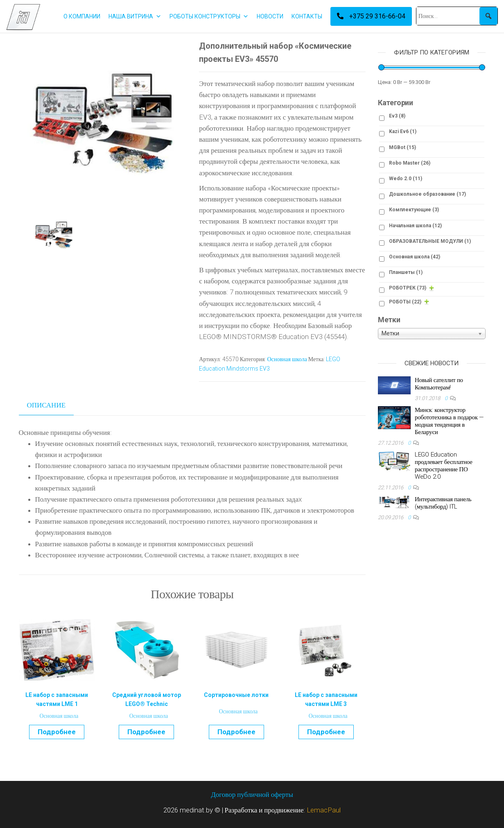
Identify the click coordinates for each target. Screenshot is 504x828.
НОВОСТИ (270, 16)
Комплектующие (414, 210)
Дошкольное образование (427, 194)
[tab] (53, 405)
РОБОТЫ (405, 302)
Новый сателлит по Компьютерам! (439, 384)
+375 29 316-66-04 (371, 16)
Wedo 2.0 (406, 179)
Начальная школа (415, 226)
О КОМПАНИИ (82, 16)
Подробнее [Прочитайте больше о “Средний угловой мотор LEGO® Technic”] (146, 732)
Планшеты (406, 272)
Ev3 (397, 116)
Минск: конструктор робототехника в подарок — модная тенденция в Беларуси (449, 421)
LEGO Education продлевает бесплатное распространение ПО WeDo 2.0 (444, 466)
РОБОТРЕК (408, 288)
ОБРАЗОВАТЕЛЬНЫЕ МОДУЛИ (430, 241)
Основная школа (287, 359)
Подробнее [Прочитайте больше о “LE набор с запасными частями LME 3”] (326, 732)
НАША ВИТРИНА (135, 16)
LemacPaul (324, 810)
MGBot (402, 147)
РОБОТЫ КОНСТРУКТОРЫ (209, 16)
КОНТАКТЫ (307, 16)
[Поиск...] (457, 16)
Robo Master (410, 163)
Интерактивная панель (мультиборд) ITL (443, 503)
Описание (46, 405)
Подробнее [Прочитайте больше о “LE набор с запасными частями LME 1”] (57, 732)
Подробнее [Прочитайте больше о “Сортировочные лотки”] (236, 732)
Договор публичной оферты (252, 794)
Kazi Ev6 (403, 131)
